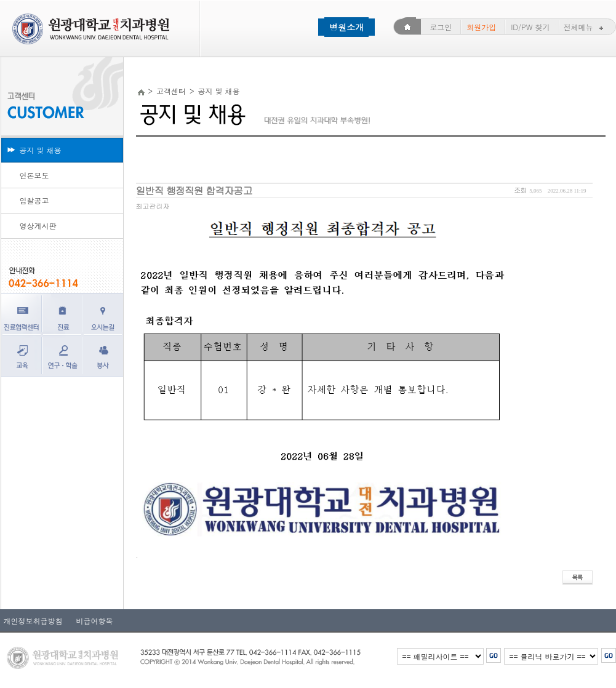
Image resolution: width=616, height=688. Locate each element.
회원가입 (481, 27)
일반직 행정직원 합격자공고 (194, 190)
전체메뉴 (585, 27)
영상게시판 (38, 226)
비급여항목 (91, 621)
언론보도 (34, 175)
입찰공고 (34, 200)
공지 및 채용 (41, 150)
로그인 (441, 27)
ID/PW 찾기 (530, 27)
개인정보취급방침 (33, 621)
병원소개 (346, 27)
